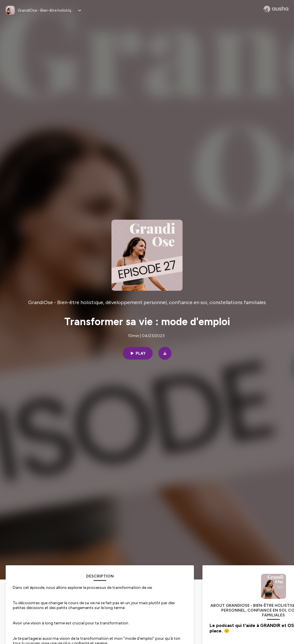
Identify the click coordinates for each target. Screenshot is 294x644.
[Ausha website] (276, 9)
